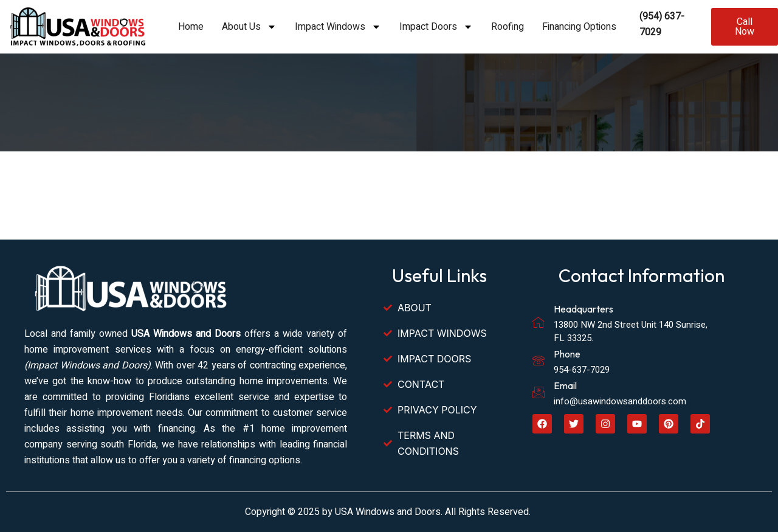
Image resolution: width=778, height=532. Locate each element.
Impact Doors (436, 27)
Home (191, 27)
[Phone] (539, 361)
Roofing (508, 27)
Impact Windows (338, 27)
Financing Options (579, 27)
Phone (567, 354)
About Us (249, 27)
